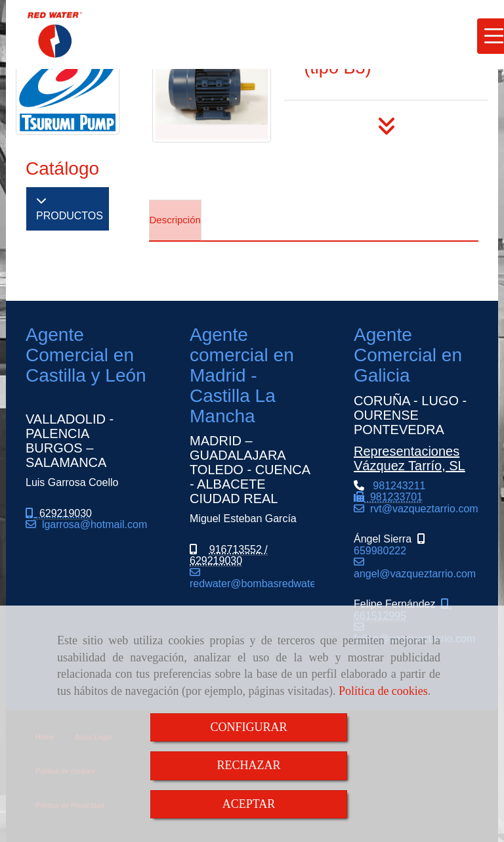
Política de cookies (383, 691)
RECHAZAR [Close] (248, 765)
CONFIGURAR (248, 727)
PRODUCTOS (70, 216)
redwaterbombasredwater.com (265, 578)
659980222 (391, 550)
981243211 (389, 497)
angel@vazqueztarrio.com (415, 568)
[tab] (175, 221)
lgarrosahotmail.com (92, 524)
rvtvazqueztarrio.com (421, 509)
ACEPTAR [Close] (249, 804)
